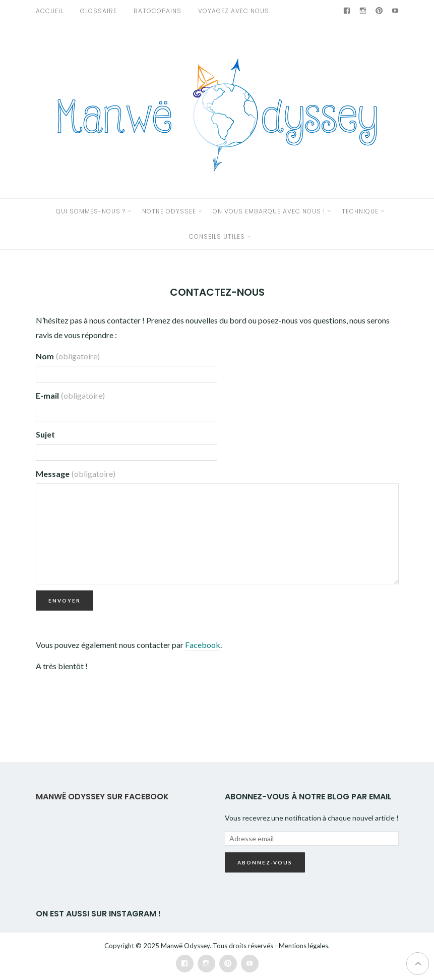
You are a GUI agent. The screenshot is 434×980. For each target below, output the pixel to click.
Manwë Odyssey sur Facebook (102, 797)
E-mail (70, 395)
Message (76, 474)
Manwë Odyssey (185, 946)
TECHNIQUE (360, 211)
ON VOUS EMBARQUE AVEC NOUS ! (269, 211)
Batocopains (158, 11)
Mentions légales (303, 946)
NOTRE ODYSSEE (169, 211)
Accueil (50, 11)
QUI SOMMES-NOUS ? (91, 211)
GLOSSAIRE (99, 11)
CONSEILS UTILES (217, 236)
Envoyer (65, 601)
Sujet (45, 434)
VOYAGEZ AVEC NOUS (234, 11)
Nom (68, 356)
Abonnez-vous (265, 862)
